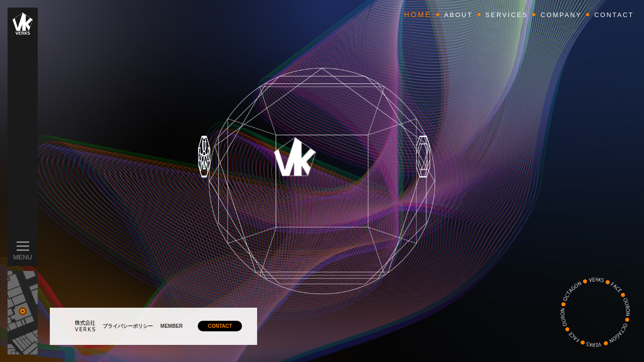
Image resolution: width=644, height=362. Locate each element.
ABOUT (459, 15)
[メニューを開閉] (23, 246)
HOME (418, 15)
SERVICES (507, 15)
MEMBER (172, 326)
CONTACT (220, 326)
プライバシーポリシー (128, 326)
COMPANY (561, 15)
